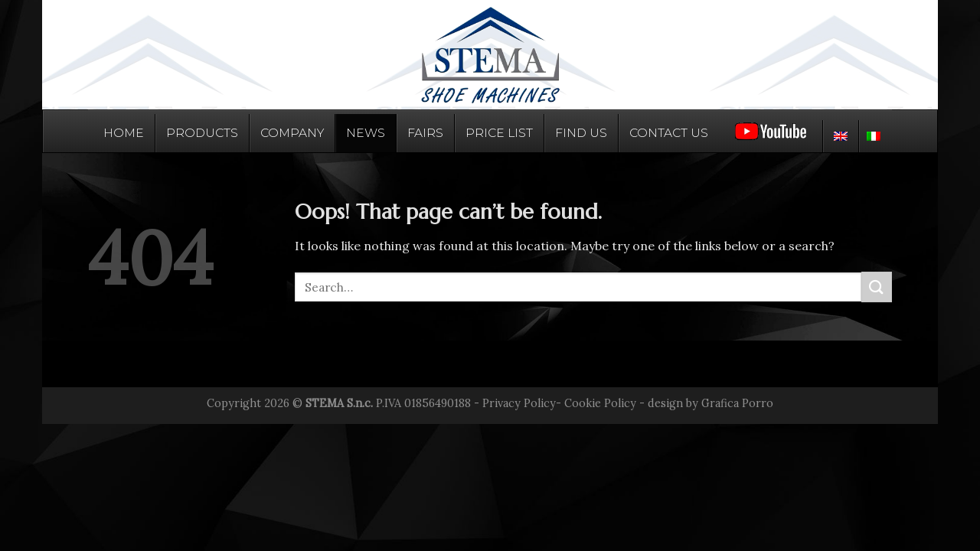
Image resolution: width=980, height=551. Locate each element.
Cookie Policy (600, 403)
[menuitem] (840, 136)
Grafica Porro (737, 403)
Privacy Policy (519, 403)
